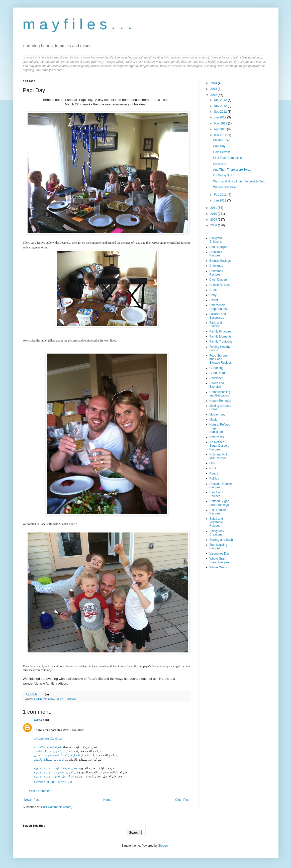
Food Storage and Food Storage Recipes (221, 359)
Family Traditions (66, 699)
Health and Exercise (217, 385)
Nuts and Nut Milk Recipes (218, 456)
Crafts (214, 290)
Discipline (219, 164)
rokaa (38, 720)
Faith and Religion (216, 324)
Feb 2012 (221, 195)
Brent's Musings (220, 261)
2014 (214, 83)
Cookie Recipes (220, 285)
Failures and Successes (218, 316)
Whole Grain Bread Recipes (219, 560)
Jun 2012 (220, 117)
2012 (214, 95)
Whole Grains (219, 567)
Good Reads (218, 373)
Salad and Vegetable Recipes (216, 522)
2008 (214, 225)
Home (107, 800)
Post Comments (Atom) (57, 807)
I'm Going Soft (223, 175)
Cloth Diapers (219, 280)
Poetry (214, 474)
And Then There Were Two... (232, 170)
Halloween (217, 378)
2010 (214, 214)
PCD (213, 468)
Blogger (164, 846)
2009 (214, 220)
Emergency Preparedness (219, 307)
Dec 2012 (221, 100)
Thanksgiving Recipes (218, 547)
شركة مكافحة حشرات (48, 739)
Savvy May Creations (217, 533)
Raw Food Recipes (216, 494)
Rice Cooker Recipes (218, 512)
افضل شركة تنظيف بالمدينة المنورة (56, 768)
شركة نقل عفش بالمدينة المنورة (54, 776)
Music (213, 420)
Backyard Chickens (216, 240)
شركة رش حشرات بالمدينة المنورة (56, 772)
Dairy (213, 295)
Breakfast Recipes (216, 254)
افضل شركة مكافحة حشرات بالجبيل (57, 755)
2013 (214, 89)
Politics (214, 479)
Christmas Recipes (216, 273)
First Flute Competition (228, 158)
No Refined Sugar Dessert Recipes (219, 446)
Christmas (216, 266)
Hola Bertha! (221, 152)
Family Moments (44, 699)
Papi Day (219, 146)
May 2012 (221, 123)
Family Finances (220, 331)
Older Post (182, 800)
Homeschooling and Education (220, 394)
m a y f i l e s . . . (78, 24)
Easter (214, 300)
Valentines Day (220, 554)
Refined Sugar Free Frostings (219, 503)
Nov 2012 (221, 106)
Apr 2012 (220, 129)
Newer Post (32, 800)
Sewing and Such (221, 540)
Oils (212, 463)
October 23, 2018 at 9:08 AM (53, 782)
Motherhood (218, 415)
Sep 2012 (221, 112)
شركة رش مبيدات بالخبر (50, 751)
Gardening (217, 368)
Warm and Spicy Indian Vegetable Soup (240, 181)
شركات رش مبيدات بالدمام (51, 760)
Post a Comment (40, 791)
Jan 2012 (220, 201)
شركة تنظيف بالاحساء (48, 747)
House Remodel (220, 401)
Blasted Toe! (221, 140)
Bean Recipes (219, 247)
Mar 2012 (221, 135)
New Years (217, 437)
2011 (214, 208)
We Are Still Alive (224, 187)
